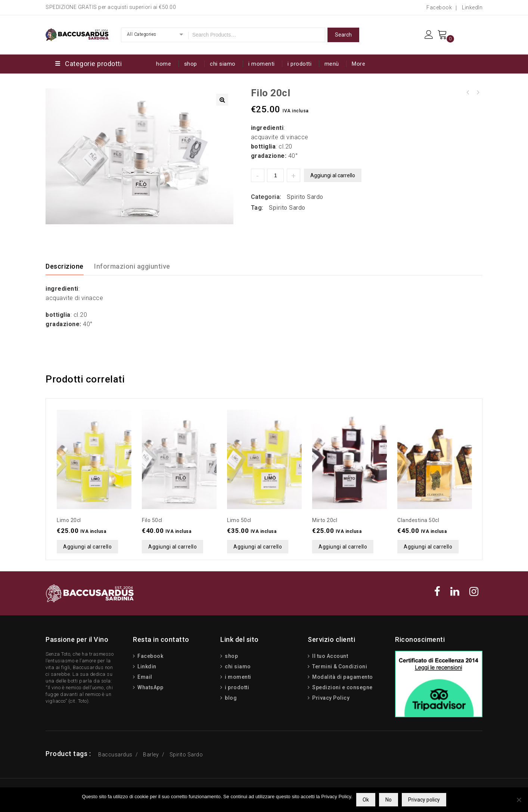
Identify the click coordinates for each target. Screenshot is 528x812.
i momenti (262, 64)
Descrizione (65, 266)
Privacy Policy (330, 698)
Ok (366, 800)
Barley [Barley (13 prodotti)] (151, 755)
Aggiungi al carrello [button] (87, 547)
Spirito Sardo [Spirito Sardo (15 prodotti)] (186, 755)
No (389, 800)
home (164, 64)
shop (191, 64)
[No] (519, 800)
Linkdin (146, 666)
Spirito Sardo (305, 197)
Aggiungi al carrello (333, 175)
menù (332, 64)
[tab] (69, 266)
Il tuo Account (330, 656)
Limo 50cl (478, 93)
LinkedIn (472, 7)
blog (230, 698)
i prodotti (299, 64)
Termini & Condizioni (339, 666)
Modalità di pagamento (342, 677)
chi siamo (223, 64)
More (358, 64)
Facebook (439, 7)
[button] (222, 100)
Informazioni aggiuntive (132, 266)
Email (144, 677)
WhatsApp (150, 687)
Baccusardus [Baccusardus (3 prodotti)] (115, 755)
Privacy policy (424, 800)
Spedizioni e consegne (342, 687)
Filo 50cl (468, 93)
